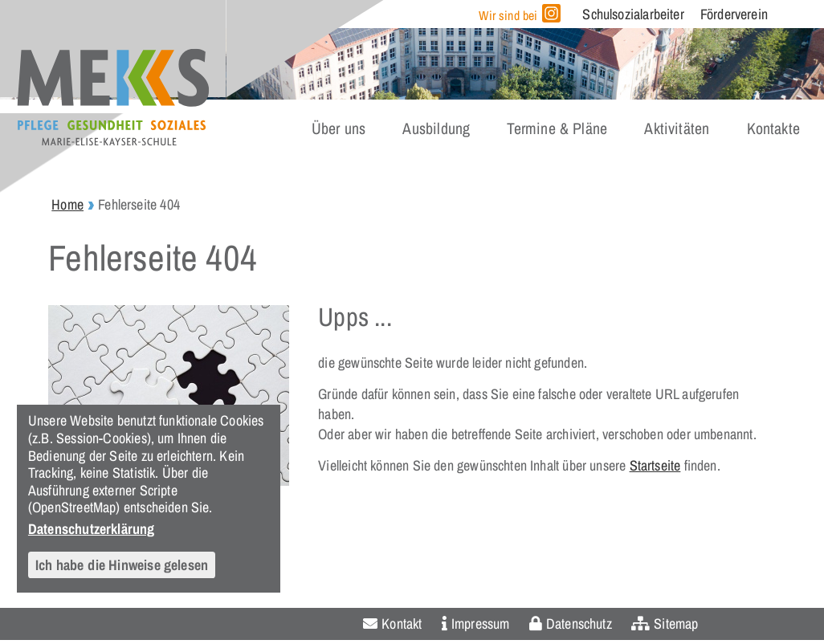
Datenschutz (579, 624)
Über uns (339, 128)
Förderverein (734, 14)
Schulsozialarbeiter (633, 14)
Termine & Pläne (557, 128)
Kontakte (773, 128)
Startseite (655, 465)
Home (67, 204)
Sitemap (676, 624)
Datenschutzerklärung (92, 528)
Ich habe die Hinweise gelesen (122, 565)
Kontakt (402, 624)
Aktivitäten (677, 128)
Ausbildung (436, 128)
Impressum (481, 624)
